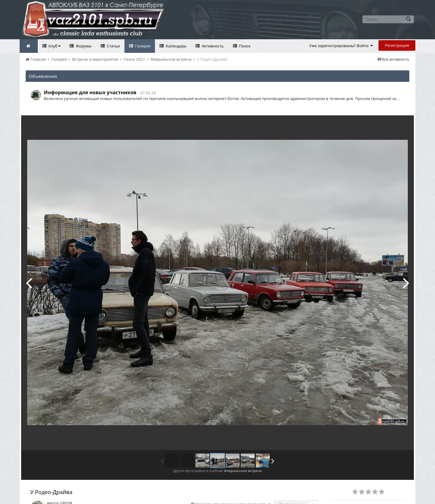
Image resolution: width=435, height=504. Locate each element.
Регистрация (397, 45)
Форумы (83, 46)
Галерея (142, 46)
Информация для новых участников (90, 92)
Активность (212, 46)
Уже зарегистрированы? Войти (341, 46)
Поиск (244, 46)
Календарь (176, 46)
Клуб (54, 46)
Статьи (113, 46)
